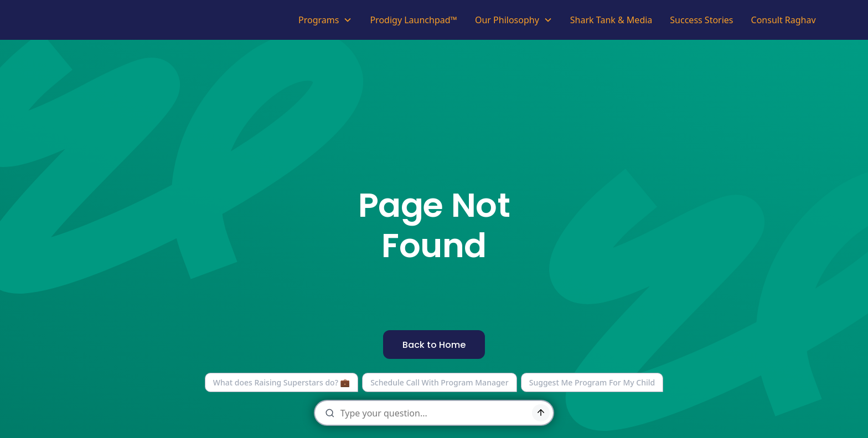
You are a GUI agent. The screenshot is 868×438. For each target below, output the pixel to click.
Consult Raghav (784, 20)
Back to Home (434, 345)
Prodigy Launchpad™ (414, 20)
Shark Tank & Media (611, 20)
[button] (325, 20)
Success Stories (701, 20)
